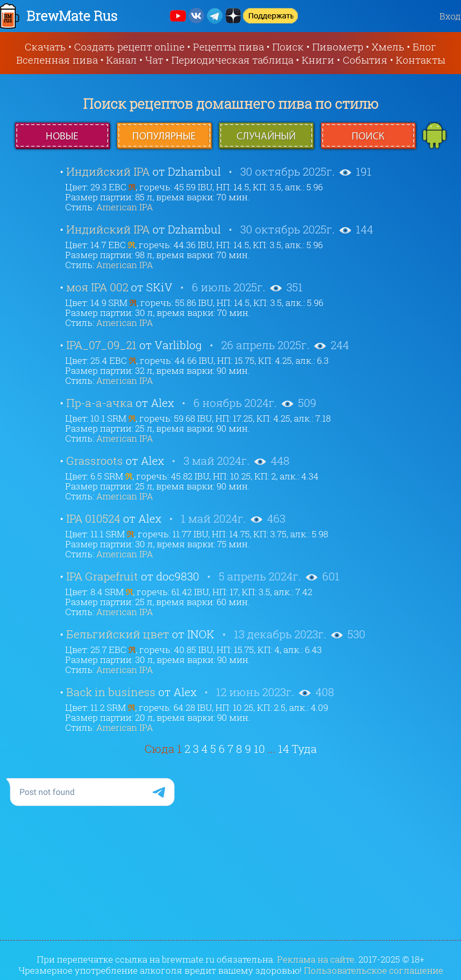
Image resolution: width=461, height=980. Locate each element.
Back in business (111, 692)
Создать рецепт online (129, 47)
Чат (154, 60)
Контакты (421, 60)
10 (259, 749)
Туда (304, 749)
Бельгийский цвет (118, 634)
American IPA (125, 207)
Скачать (45, 47)
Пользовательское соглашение (373, 970)
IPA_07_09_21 (101, 345)
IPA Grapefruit (102, 576)
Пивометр (338, 47)
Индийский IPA (108, 171)
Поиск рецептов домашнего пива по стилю (231, 104)
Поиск (288, 47)
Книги (318, 60)
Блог (424, 47)
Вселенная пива (57, 60)
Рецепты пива (228, 47)
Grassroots (95, 461)
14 (284, 749)
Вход (450, 16)
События (365, 60)
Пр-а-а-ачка (100, 403)
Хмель (388, 47)
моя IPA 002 (97, 287)
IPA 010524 (93, 518)
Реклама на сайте (316, 959)
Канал (121, 60)
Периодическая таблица (232, 60)
